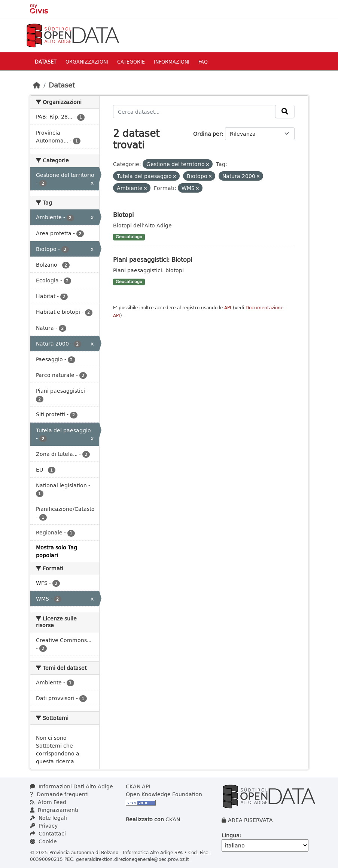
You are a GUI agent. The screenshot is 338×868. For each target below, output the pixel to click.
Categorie (131, 62)
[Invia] (285, 111)
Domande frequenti (59, 794)
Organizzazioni (87, 62)
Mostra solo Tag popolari (57, 551)
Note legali (48, 818)
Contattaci (48, 833)
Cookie (43, 841)
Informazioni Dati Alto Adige (71, 786)
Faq (203, 62)
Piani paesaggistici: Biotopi (153, 259)
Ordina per (207, 134)
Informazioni (172, 62)
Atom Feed (48, 802)
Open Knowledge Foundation (164, 794)
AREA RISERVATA (250, 820)
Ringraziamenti (54, 810)
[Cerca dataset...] (194, 111)
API (228, 308)
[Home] (37, 85)
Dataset (46, 62)
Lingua (231, 835)
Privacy (44, 826)
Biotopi (123, 214)
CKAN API (138, 786)
